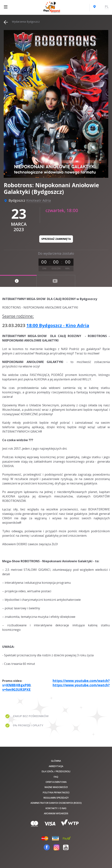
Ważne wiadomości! (56, 787)
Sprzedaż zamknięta (56, 239)
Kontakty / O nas (56, 808)
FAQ (56, 777)
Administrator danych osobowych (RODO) (56, 803)
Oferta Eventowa (56, 782)
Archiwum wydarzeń (56, 813)
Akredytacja (56, 766)
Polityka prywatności (56, 793)
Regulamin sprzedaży (56, 798)
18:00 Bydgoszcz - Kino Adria (58, 325)
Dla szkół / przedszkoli (56, 771)
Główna (56, 761)
